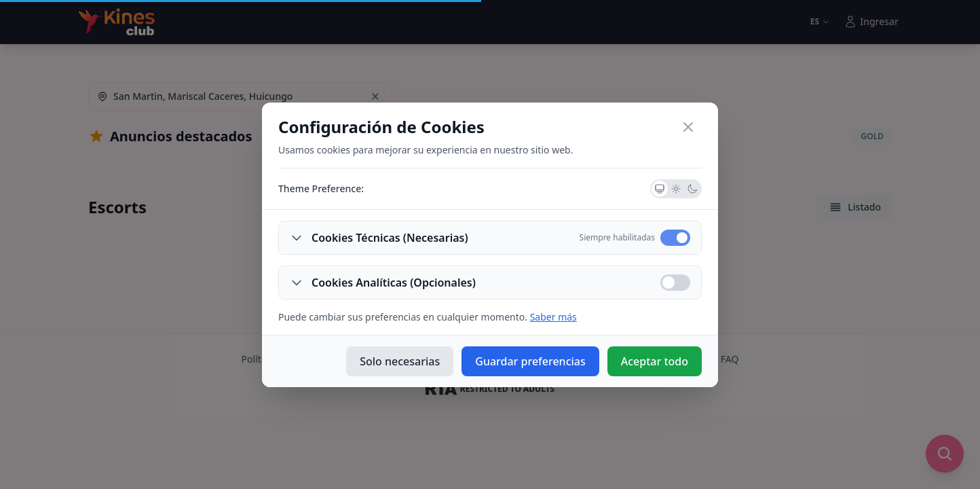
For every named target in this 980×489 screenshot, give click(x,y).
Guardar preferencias (530, 361)
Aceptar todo (655, 361)
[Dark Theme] (692, 189)
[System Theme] (660, 189)
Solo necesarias (400, 361)
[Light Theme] (676, 189)
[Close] (688, 127)
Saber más (553, 317)
